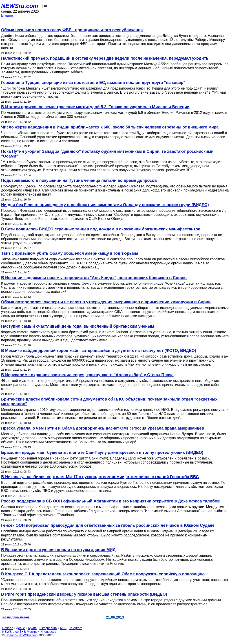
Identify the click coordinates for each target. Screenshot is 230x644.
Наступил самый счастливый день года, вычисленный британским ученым (78, 326)
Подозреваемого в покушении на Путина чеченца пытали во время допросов (79, 180)
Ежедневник (48, 628)
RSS (63, 628)
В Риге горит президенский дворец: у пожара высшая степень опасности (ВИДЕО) (84, 594)
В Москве (31, 632)
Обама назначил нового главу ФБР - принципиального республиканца (72, 30)
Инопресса (48, 632)
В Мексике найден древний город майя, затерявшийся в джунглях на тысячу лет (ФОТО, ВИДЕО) (99, 351)
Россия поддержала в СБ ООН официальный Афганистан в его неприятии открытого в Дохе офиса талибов (110, 501)
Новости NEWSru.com (21, 635)
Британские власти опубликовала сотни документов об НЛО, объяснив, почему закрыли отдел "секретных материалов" (109, 402)
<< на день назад (16, 617)
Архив (32, 628)
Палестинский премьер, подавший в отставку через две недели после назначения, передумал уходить (105, 58)
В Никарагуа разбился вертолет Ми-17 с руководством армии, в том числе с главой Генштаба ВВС (100, 477)
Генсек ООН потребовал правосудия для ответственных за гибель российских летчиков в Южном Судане (108, 525)
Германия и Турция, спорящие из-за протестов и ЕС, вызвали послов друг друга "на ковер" (93, 83)
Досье (20, 628)
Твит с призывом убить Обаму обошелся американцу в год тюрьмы (70, 253)
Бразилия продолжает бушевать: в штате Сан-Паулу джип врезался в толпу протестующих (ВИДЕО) (102, 453)
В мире (7, 15)
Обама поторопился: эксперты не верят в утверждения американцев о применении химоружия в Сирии (106, 302)
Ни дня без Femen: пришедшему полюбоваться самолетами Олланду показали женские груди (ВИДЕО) (105, 205)
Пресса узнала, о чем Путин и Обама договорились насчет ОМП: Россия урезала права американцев (103, 428)
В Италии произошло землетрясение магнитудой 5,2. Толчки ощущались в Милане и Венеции (95, 107)
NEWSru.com (20, 6)
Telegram (76, 628)
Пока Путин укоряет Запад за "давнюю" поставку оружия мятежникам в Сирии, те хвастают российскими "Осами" (107, 154)
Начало (8, 628)
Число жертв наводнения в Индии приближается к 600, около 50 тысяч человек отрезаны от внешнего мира (110, 127)
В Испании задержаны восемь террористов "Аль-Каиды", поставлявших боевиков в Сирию (94, 278)
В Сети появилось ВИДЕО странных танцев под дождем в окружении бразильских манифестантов (101, 229)
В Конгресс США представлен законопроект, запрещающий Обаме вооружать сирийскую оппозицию (103, 574)
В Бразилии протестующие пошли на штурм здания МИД (58, 550)
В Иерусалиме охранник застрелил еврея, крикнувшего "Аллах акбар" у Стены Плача (87, 375)
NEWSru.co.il (12, 632)
